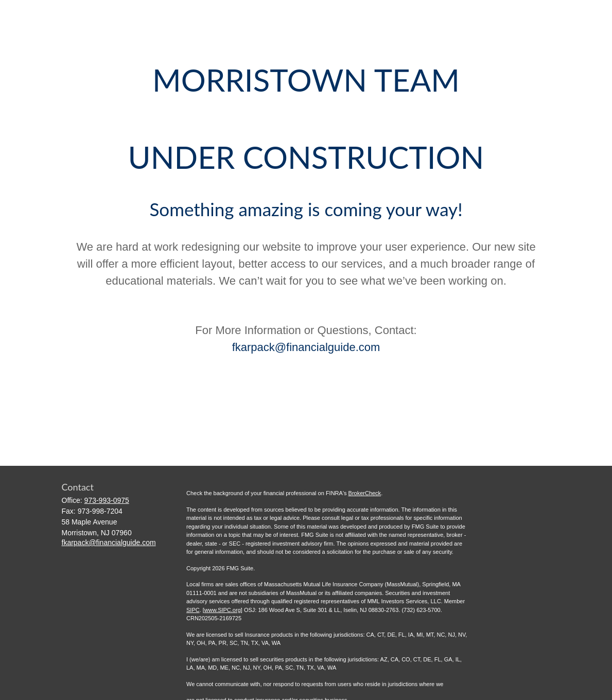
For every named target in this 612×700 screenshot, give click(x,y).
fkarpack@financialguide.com (306, 347)
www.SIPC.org (223, 610)
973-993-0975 (107, 500)
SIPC (193, 610)
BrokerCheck (365, 493)
